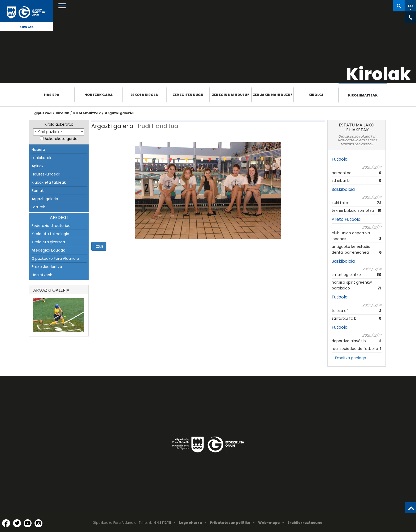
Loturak (38, 207)
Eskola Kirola (144, 95)
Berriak (38, 191)
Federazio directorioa (51, 226)
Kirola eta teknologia (50, 234)
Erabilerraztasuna (305, 523)
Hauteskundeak (46, 174)
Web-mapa (269, 523)
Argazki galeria (119, 113)
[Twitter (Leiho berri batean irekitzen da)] (17, 523)
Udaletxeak (42, 275)
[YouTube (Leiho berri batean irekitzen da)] (28, 523)
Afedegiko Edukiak (48, 250)
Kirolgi (316, 95)
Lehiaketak (41, 158)
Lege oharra (190, 523)
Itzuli (99, 246)
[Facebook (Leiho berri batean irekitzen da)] (6, 523)
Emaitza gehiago (351, 358)
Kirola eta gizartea (48, 242)
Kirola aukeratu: (59, 124)
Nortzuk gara (99, 95)
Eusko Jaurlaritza (47, 267)
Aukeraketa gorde (61, 139)
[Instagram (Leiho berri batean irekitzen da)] (38, 523)
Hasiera (52, 95)
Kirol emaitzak (363, 95)
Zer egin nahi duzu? (231, 95)
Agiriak (38, 166)
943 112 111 (163, 523)
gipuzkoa (43, 113)
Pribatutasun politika (230, 523)
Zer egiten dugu (188, 95)
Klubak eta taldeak (49, 182)
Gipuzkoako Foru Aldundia (55, 258)
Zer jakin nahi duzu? (273, 95)
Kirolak (27, 27)
